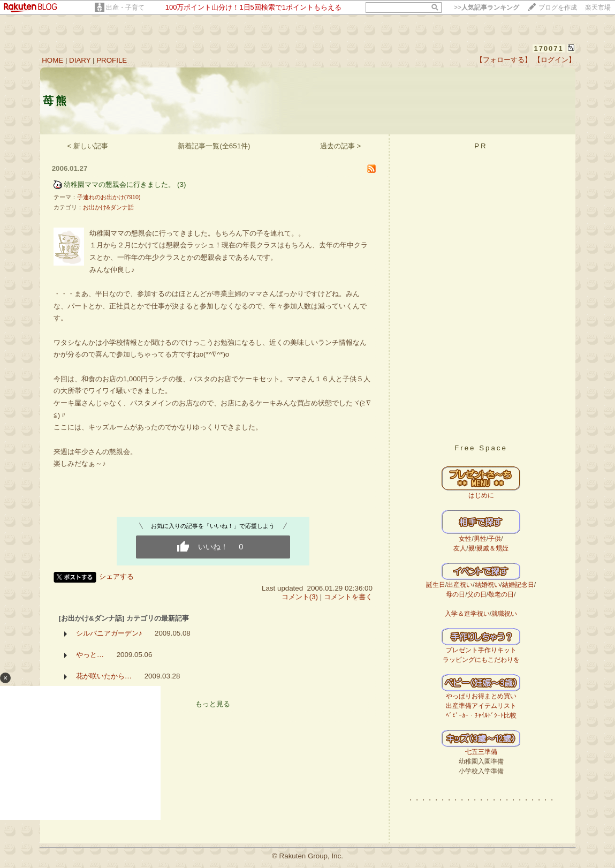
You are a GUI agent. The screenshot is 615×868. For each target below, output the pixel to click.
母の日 (455, 594)
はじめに (481, 495)
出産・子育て (125, 7)
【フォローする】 (504, 60)
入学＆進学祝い (467, 614)
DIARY (80, 60)
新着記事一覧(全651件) (214, 146)
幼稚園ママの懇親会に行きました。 (119, 184)
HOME (52, 60)
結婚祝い (488, 585)
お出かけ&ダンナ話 (108, 207)
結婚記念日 (518, 585)
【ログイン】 (555, 60)
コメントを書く (348, 597)
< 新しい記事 (88, 146)
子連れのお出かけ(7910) (109, 197)
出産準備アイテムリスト (481, 706)
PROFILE (112, 60)
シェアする (116, 576)
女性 (465, 539)
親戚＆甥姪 (492, 548)
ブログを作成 (558, 7)
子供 (495, 539)
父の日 (477, 594)
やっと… (90, 655)
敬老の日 (501, 594)
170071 (548, 48)
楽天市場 (598, 7)
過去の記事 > (341, 146)
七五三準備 (481, 752)
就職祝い (504, 614)
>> (487, 7)
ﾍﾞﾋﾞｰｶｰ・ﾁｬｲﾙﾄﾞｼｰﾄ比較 (481, 715)
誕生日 (436, 585)
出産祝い (460, 585)
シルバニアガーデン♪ (109, 633)
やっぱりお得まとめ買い (481, 696)
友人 (460, 548)
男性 (480, 539)
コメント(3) (300, 597)
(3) (181, 184)
